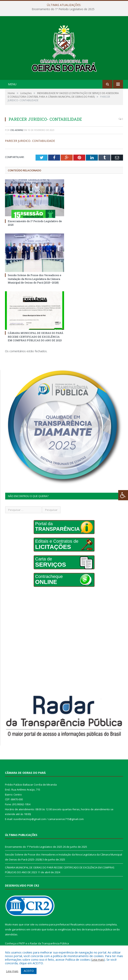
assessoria (98, 924)
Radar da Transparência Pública (49, 943)
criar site (29, 924)
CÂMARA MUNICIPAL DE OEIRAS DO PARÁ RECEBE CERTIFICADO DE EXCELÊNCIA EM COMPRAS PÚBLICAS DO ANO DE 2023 (36, 336)
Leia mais (98, 959)
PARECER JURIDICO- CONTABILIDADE (30, 141)
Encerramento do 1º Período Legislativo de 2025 (63, 9)
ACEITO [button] (29, 971)
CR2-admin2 (17, 130)
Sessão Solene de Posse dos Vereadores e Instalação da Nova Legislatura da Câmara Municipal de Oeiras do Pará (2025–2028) (35, 279)
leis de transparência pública (94, 929)
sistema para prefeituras (54, 924)
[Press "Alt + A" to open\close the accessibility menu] (123, 495)
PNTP (22, 943)
